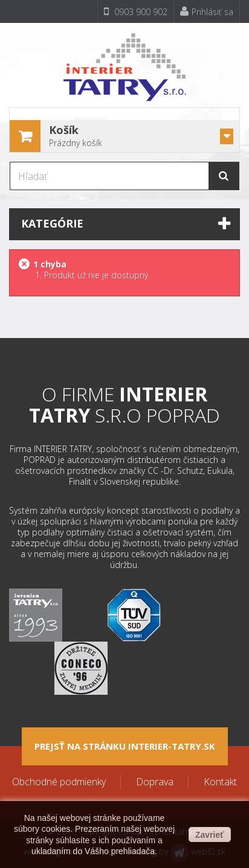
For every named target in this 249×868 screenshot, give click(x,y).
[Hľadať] (124, 176)
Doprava (155, 782)
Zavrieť (210, 835)
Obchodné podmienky (59, 782)
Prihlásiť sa (207, 12)
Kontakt (220, 782)
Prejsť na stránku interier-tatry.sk (125, 746)
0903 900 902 (136, 12)
